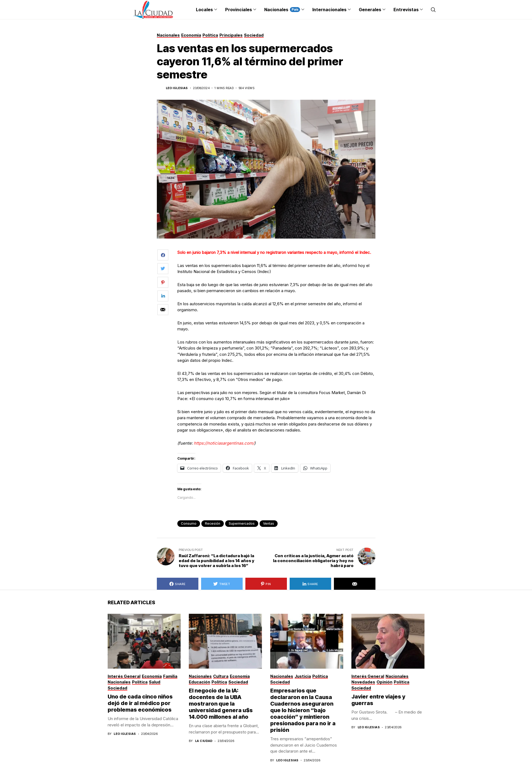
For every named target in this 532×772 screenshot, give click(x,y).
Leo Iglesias (177, 88)
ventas (269, 523)
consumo (189, 523)
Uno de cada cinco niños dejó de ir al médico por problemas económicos (140, 703)
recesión (213, 523)
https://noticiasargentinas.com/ (224, 443)
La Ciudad (204, 741)
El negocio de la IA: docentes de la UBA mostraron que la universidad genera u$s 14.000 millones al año (221, 704)
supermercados (242, 523)
